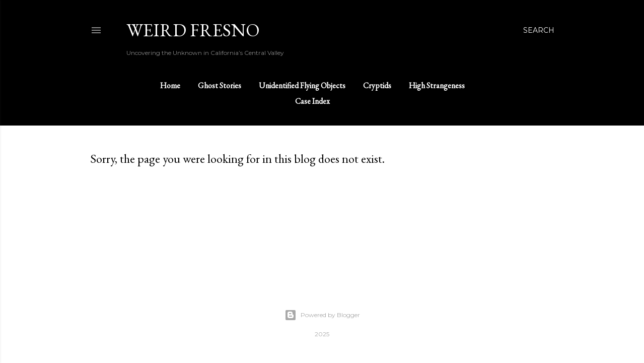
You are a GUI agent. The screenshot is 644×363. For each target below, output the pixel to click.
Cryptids (377, 85)
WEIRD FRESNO (193, 30)
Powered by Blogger (322, 315)
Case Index (312, 101)
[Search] (539, 30)
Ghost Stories (220, 85)
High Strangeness (437, 85)
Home (170, 85)
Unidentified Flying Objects (302, 85)
